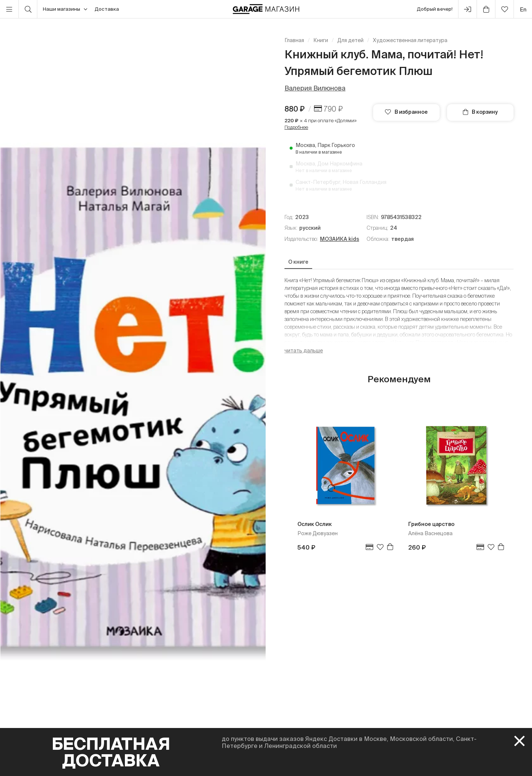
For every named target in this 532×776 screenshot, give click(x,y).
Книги (321, 40)
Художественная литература (410, 40)
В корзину (480, 112)
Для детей (350, 40)
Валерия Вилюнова (315, 88)
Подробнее (296, 127)
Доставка (107, 9)
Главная (294, 40)
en (523, 9)
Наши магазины (65, 9)
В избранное (406, 112)
